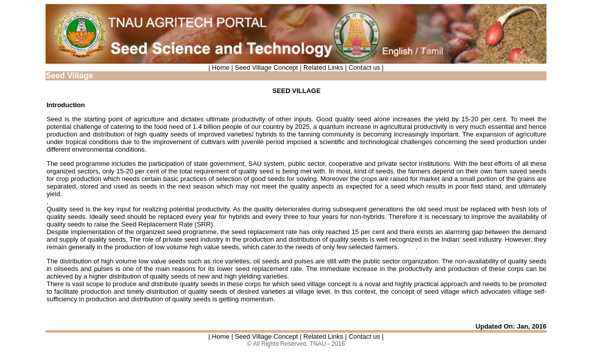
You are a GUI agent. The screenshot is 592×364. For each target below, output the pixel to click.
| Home (220, 67)
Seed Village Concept (266, 67)
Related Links (322, 67)
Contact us (365, 67)
